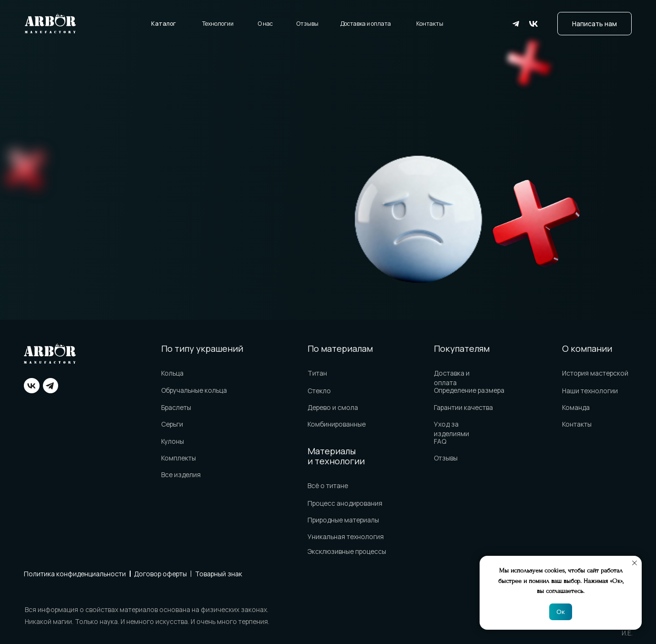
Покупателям (462, 348)
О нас (265, 24)
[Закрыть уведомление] (635, 563)
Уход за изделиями (451, 429)
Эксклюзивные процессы (347, 551)
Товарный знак (219, 574)
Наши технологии (590, 391)
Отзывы (307, 24)
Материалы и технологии (336, 456)
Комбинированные (337, 424)
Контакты (430, 24)
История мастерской (595, 373)
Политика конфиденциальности (75, 574)
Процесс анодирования (345, 503)
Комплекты (179, 458)
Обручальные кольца (194, 390)
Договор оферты (160, 574)
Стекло (319, 391)
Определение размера (469, 390)
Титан (317, 373)
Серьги (172, 424)
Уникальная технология (346, 537)
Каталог (164, 24)
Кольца (172, 373)
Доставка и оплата (366, 24)
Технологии (218, 24)
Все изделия (181, 475)
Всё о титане (328, 486)
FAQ (440, 441)
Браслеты (176, 407)
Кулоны (173, 441)
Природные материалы (343, 520)
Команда (576, 407)
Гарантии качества (463, 407)
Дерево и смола (333, 407)
